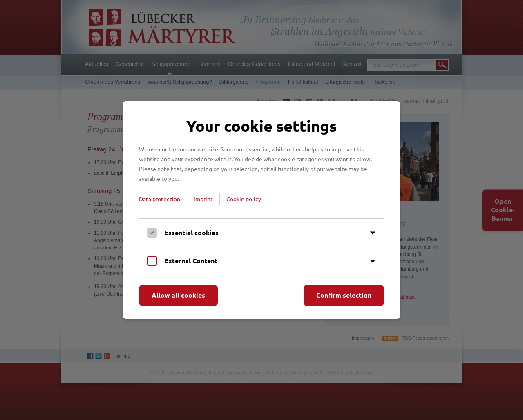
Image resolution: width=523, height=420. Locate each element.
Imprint (203, 199)
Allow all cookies (178, 295)
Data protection (160, 199)
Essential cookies (191, 232)
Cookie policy (244, 199)
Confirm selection (344, 295)
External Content (191, 261)
